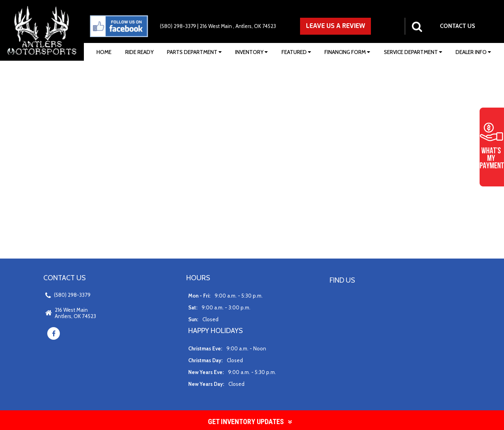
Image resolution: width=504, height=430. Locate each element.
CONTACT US (458, 26)
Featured (296, 52)
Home (104, 52)
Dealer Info (473, 52)
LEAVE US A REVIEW (335, 26)
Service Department (413, 52)
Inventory (251, 52)
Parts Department (194, 52)
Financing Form (347, 52)
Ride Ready (139, 52)
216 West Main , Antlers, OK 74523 (238, 26)
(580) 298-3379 (178, 26)
